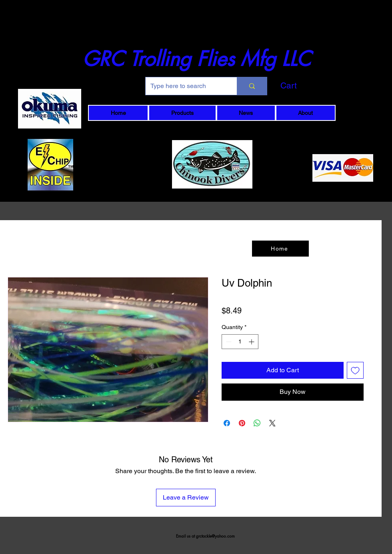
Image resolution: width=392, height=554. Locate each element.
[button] (302, 86)
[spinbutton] (240, 342)
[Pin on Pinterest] (242, 423)
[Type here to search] (185, 86)
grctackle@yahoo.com (215, 536)
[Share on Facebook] (227, 423)
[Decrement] (228, 342)
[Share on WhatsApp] (257, 423)
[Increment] (252, 342)
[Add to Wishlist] (355, 370)
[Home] (280, 249)
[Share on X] (272, 423)
